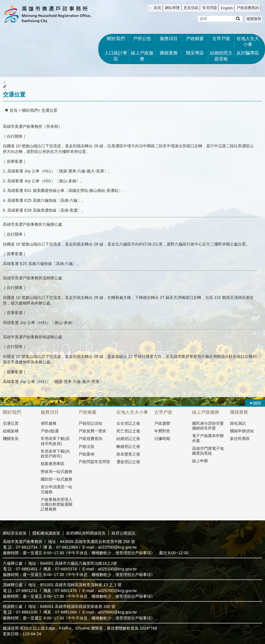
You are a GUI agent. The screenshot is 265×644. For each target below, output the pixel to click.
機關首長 (11, 439)
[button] (238, 18)
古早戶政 (221, 39)
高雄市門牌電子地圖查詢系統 (208, 451)
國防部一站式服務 (57, 479)
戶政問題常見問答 (94, 462)
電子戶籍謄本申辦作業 (208, 438)
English (227, 8)
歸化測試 (238, 423)
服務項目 (169, 39)
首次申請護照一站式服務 (57, 489)
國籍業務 (169, 53)
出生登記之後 (128, 423)
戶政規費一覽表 (92, 431)
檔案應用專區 (53, 464)
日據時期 (162, 439)
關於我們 (116, 39)
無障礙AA (245, 533)
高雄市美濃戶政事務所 (48, 14)
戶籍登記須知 (90, 423)
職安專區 (195, 53)
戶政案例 (86, 454)
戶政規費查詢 (248, 8)
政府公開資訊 (123, 533)
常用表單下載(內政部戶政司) (55, 454)
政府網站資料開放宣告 (86, 533)
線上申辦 (200, 461)
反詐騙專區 (248, 53)
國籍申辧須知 (242, 431)
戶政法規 (86, 446)
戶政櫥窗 (195, 39)
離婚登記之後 (128, 446)
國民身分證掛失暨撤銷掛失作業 (208, 426)
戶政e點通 (50, 431)
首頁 (157, 8)
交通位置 (49, 110)
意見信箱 (191, 8)
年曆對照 (162, 431)
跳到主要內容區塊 (3, 3)
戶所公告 (142, 39)
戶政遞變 (162, 423)
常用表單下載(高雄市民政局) (55, 441)
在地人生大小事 (248, 41)
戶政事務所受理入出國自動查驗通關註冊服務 (57, 504)
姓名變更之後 (128, 454)
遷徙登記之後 (128, 462)
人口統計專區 (116, 56)
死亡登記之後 (128, 431)
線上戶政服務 (142, 56)
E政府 (217, 532)
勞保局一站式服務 (57, 472)
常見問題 (210, 8)
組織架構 (11, 431)
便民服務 (49, 423)
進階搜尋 (254, 19)
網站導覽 (172, 8)
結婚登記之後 (128, 439)
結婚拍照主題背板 (221, 56)
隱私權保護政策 (46, 533)
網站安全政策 (15, 533)
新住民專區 (240, 439)
